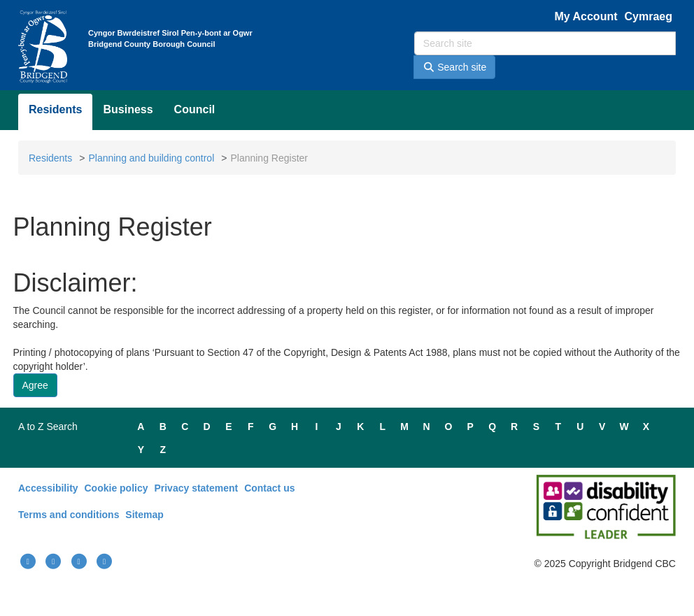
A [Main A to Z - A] (141, 427)
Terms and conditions (69, 515)
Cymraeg (649, 16)
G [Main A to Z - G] (272, 427)
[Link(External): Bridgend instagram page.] (79, 562)
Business (128, 109)
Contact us (269, 488)
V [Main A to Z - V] (602, 427)
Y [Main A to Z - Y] (141, 450)
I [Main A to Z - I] (317, 427)
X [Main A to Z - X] (646, 427)
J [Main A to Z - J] (339, 427)
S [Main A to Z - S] (536, 427)
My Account (586, 16)
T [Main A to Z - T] (559, 427)
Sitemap (144, 515)
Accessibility (48, 488)
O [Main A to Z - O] (448, 427)
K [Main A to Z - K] (360, 427)
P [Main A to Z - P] (470, 427)
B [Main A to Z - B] (163, 427)
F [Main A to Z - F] (251, 427)
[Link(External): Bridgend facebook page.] (28, 562)
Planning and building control (151, 158)
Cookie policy (116, 488)
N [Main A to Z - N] (426, 427)
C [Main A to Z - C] (185, 427)
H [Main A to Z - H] (295, 427)
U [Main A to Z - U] (580, 427)
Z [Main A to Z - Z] (163, 450)
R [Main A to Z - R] (514, 427)
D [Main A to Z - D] (207, 427)
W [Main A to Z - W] (624, 427)
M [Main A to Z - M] (404, 427)
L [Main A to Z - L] (382, 427)
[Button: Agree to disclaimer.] (35, 385)
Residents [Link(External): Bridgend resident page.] (50, 158)
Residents (55, 109)
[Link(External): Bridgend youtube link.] (53, 562)
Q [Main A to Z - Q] (492, 427)
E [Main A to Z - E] (228, 427)
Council (195, 109)
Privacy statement (196, 488)
